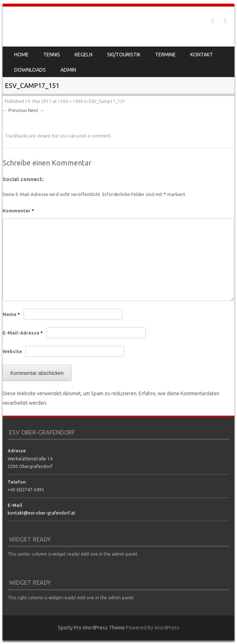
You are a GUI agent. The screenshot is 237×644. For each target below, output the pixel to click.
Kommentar (18, 211)
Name (11, 314)
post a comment (94, 136)
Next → (36, 110)
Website (12, 351)
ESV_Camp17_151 (107, 101)
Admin (68, 70)
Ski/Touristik (124, 55)
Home (21, 55)
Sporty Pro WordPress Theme (91, 628)
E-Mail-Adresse (23, 333)
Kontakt (202, 55)
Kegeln (84, 55)
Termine (165, 55)
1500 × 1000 (70, 101)
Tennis (52, 55)
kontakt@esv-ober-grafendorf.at (42, 513)
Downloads (30, 70)
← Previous (15, 110)
